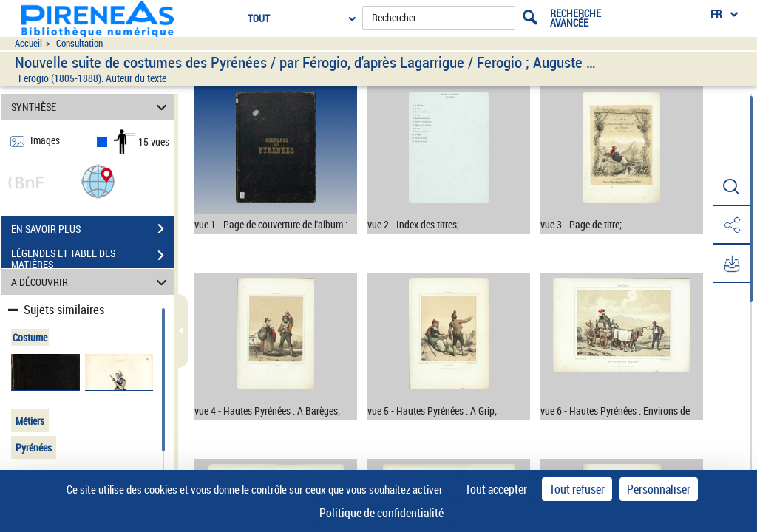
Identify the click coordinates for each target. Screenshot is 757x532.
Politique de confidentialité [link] (381, 513)
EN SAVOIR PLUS (92, 229)
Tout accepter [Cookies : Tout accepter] (496, 489)
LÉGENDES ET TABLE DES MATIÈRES (92, 257)
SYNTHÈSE (91, 107)
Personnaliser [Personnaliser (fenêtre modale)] (659, 489)
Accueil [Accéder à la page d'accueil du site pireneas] (28, 43)
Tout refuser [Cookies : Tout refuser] (577, 489)
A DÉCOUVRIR (91, 282)
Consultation (79, 43)
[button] (98, 181)
